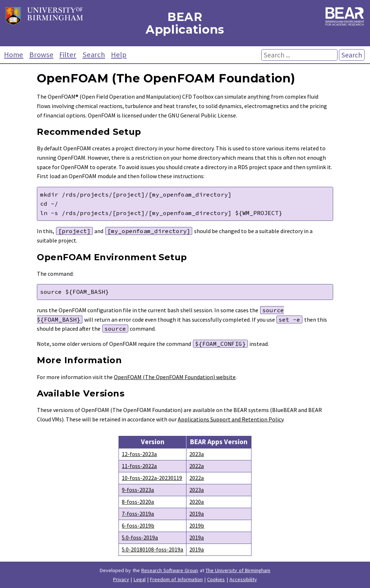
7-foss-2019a (138, 514)
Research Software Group (170, 570)
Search (94, 55)
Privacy (121, 579)
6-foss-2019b (138, 525)
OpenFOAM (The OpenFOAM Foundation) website (175, 377)
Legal (140, 579)
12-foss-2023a (139, 454)
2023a (197, 454)
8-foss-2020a (138, 502)
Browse (41, 55)
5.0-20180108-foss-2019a (152, 549)
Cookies (216, 579)
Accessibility (243, 579)
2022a (197, 466)
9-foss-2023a (138, 490)
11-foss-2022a (139, 466)
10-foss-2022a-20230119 (152, 478)
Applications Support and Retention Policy (231, 419)
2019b (197, 525)
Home (14, 55)
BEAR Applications (185, 23)
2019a (197, 514)
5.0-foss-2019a (140, 537)
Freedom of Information (176, 579)
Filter (68, 55)
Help (119, 55)
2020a (197, 502)
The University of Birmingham (238, 570)
